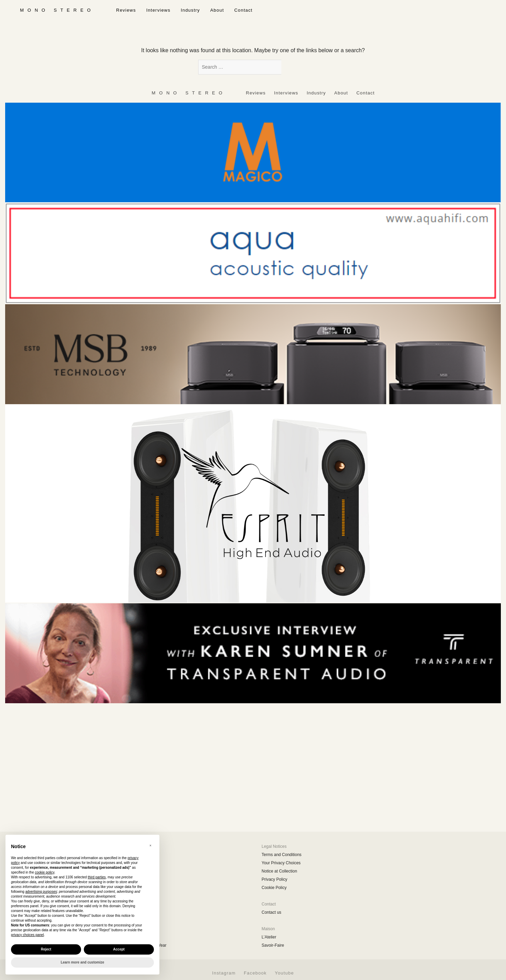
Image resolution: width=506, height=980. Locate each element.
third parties (97, 877)
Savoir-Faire (273, 945)
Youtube (284, 973)
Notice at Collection (279, 871)
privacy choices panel (27, 935)
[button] (150, 846)
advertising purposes (41, 892)
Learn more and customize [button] (83, 962)
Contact (243, 10)
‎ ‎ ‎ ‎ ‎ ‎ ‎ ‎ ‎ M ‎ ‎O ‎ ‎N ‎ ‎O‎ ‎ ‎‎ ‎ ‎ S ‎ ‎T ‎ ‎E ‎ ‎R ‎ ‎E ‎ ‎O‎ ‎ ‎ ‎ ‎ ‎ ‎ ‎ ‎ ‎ (55, 10)
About (217, 10)
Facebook (255, 973)
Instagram (224, 973)
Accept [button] (119, 949)
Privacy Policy (275, 879)
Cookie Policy (274, 888)
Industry (190, 10)
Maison (268, 929)
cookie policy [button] (45, 872)
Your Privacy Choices (281, 863)
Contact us (272, 912)
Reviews (126, 10)
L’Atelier (269, 937)
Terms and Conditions (282, 855)
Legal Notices (274, 846)
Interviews (159, 10)
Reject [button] (46, 949)
